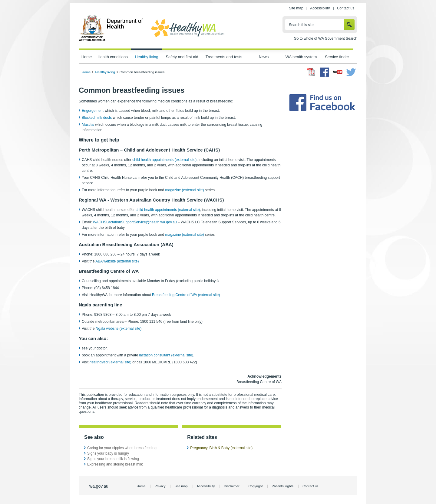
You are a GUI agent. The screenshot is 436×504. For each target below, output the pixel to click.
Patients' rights (282, 486)
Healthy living (146, 57)
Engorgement (93, 111)
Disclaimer (231, 486)
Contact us (346, 8)
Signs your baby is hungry (108, 453)
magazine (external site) (184, 190)
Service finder (337, 57)
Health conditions (113, 57)
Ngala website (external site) (119, 329)
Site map (296, 8)
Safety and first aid (182, 57)
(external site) (111, 362)
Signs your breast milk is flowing (113, 459)
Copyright (255, 486)
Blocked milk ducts (97, 118)
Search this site (301, 25)
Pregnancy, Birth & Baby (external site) (221, 448)
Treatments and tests (224, 57)
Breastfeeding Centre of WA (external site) (186, 295)
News (264, 57)
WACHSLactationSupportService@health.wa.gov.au (135, 222)
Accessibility (320, 8)
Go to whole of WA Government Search (325, 38)
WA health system (301, 57)
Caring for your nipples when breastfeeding (122, 448)
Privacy (160, 486)
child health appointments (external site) (164, 160)
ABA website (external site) (117, 261)
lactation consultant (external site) (166, 355)
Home (87, 57)
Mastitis (88, 125)
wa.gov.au (99, 486)
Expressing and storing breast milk (115, 464)
